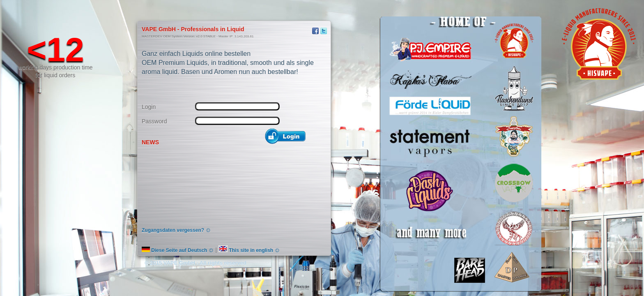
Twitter (324, 31)
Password (154, 121)
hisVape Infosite (156, 16)
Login (149, 107)
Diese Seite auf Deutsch (174, 250)
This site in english (246, 250)
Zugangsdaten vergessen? (173, 230)
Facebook (315, 31)
